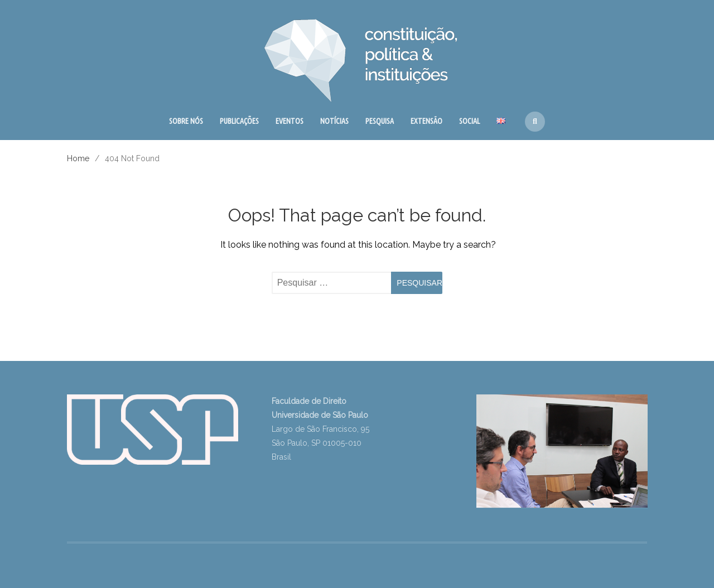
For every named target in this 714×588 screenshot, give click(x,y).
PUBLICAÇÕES (239, 121)
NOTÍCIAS (334, 121)
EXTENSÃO (426, 121)
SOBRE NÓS (186, 121)
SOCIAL (469, 121)
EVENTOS (290, 121)
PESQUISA (380, 121)
